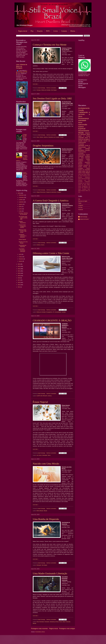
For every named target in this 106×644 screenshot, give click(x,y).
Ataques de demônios (51, 192)
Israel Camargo (84, 217)
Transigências (85, 186)
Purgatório (81, 161)
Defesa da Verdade (46, 90)
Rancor (88, 183)
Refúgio (88, 149)
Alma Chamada (40, 622)
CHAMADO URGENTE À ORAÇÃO (52, 320)
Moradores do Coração (54, 137)
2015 (19, 285)
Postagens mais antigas (67, 629)
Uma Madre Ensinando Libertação (50, 573)
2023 (19, 266)
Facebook (81, 210)
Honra (61, 622)
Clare (38, 137)
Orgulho (88, 155)
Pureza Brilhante (25, 173)
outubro (21, 200)
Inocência (85, 176)
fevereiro (21, 259)
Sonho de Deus (82, 185)
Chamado (47, 622)
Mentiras (80, 177)
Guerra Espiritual (82, 128)
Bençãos (80, 164)
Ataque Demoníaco (41, 192)
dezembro (22, 195)
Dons (86, 138)
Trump (87, 146)
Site (79, 199)
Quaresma (87, 162)
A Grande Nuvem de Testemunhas (84, 141)
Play (32, 31)
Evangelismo (49, 312)
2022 (19, 269)
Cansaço (39, 90)
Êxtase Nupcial (40, 402)
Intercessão (83, 125)
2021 (19, 271)
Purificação (81, 156)
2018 (19, 278)
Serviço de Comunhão (84, 170)
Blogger (66, 641)
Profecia (80, 162)
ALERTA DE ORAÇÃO (42, 396)
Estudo (88, 164)
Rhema (73, 31)
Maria (88, 134)
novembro (22, 197)
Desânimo (81, 159)
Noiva (49, 455)
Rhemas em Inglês (83, 201)
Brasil (89, 189)
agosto (21, 204)
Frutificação (87, 182)
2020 (19, 273)
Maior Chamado (66, 622)
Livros (56, 31)
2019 (19, 276)
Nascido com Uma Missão (46, 464)
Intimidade (45, 455)
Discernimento (84, 131)
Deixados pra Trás (84, 180)
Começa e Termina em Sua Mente (50, 45)
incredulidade (58, 312)
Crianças (80, 165)
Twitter (80, 203)
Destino (41, 137)
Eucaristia (80, 182)
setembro (21, 202)
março (21, 257)
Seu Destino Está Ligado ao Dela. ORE (52, 98)
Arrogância (84, 189)
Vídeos (80, 171)
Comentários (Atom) (40, 632)
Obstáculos (87, 177)
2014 (19, 287)
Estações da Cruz (82, 183)
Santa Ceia (81, 174)
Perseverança (84, 118)
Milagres (88, 173)
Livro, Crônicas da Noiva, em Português (22, 66)
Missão (45, 511)
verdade (64, 312)
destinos (46, 137)
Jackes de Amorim (84, 219)
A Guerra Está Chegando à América (51, 200)
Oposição (83, 191)
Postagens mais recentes (39, 629)
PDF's (48, 31)
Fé (54, 312)
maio (20, 211)
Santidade (81, 146)
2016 (19, 282)
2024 (19, 264)
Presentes (81, 144)
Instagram (81, 205)
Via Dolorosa (85, 188)
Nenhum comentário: (52, 88)
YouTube (80, 207)
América (38, 245)
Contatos (64, 31)
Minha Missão (40, 511)
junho (20, 209)
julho (20, 206)
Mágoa (80, 191)
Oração (62, 137)
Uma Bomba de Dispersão (46, 519)
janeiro (21, 261)
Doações (40, 31)
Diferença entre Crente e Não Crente (51, 253)
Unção (85, 174)
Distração (39, 565)
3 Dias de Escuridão (86, 179)
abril (20, 254)
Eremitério (81, 150)
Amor (80, 122)
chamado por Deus (54, 622)
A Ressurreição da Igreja (84, 147)
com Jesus (39, 455)
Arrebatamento (84, 108)
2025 (19, 193)
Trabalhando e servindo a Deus (84, 114)
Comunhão (81, 153)
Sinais (80, 179)
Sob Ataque (54, 90)
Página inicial (23, 31)
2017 (19, 280)
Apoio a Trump (84, 136)
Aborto (84, 171)
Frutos (84, 173)
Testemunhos (82, 152)
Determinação (82, 155)
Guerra (43, 245)
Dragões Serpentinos (43, 146)
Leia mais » (36, 84)
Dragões (59, 192)
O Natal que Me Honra (25, 136)
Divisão (88, 159)
